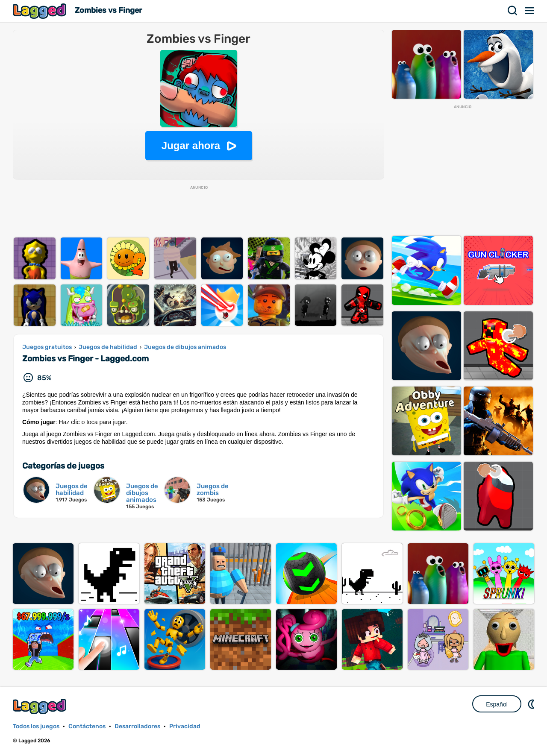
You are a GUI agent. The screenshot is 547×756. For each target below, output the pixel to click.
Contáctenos (87, 726)
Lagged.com (41, 706)
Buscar (513, 11)
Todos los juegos (36, 726)
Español (497, 704)
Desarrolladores (137, 726)
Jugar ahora (191, 145)
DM (532, 704)
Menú (530, 11)
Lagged (41, 11)
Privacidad (185, 726)
